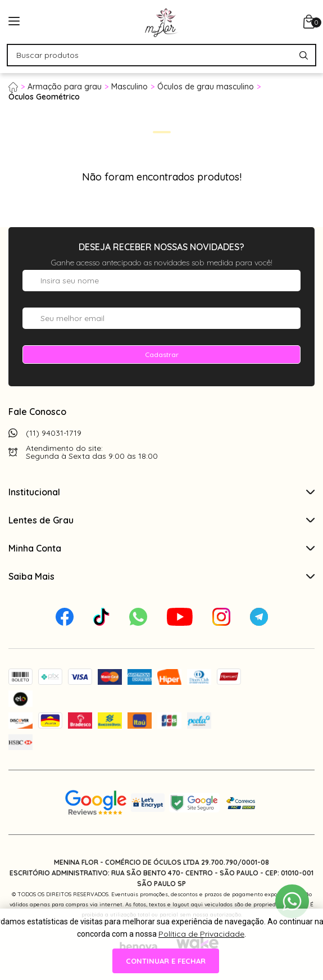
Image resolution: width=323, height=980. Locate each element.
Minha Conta (161, 548)
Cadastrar (162, 354)
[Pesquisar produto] (304, 55)
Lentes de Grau (161, 520)
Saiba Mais (161, 576)
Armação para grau (65, 87)
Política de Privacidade (201, 934)
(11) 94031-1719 (54, 433)
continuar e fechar (166, 961)
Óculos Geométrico (44, 97)
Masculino (129, 87)
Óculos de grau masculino (206, 87)
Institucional (161, 492)
